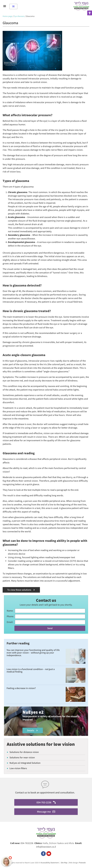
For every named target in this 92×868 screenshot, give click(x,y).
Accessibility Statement (50, 863)
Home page (8, 16)
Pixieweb (82, 863)
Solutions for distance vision (23, 752)
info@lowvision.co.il (46, 847)
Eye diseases (19, 16)
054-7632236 (27, 843)
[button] (90, 13)
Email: (10, 622)
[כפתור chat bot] (7, 861)
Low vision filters (17, 768)
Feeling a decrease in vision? (21, 688)
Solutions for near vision (21, 757)
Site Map (64, 863)
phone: (10, 616)
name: (10, 611)
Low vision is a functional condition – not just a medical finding (31, 670)
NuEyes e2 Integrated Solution (24, 763)
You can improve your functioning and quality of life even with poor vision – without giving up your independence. (33, 653)
